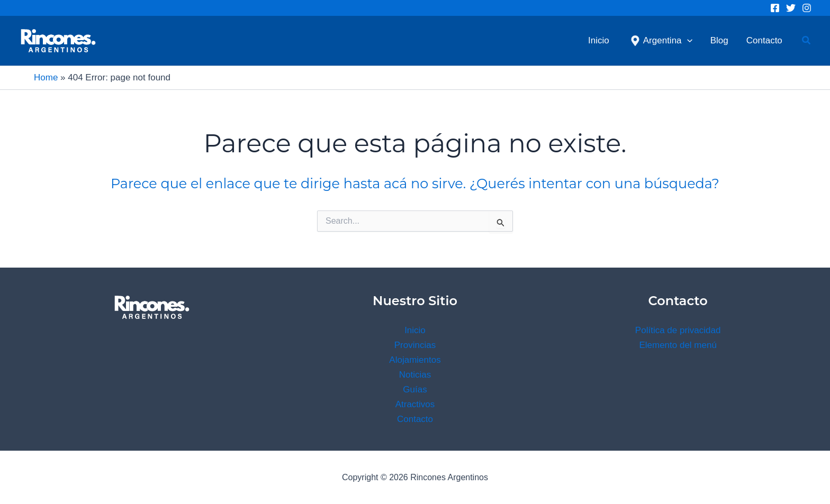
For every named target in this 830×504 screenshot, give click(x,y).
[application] (687, 41)
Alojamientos (415, 360)
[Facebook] (775, 8)
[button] (807, 41)
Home (46, 77)
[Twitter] (791, 8)
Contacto (415, 419)
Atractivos (415, 404)
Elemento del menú (678, 345)
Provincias (415, 345)
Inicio (415, 330)
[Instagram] (807, 8)
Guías (415, 390)
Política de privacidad (678, 330)
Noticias (415, 375)
